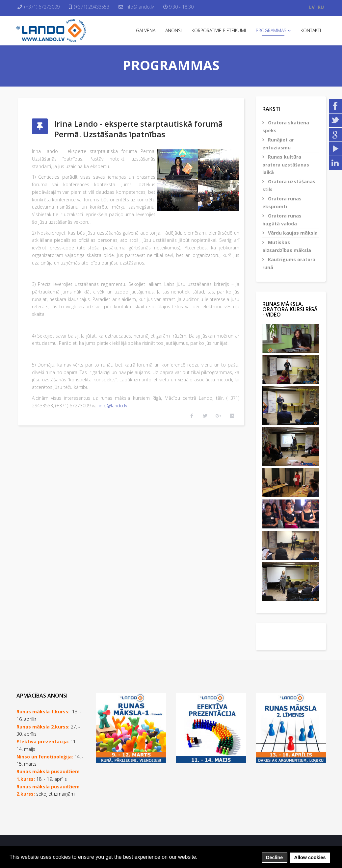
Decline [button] (274, 857)
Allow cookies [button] (310, 857)
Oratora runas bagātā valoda (282, 220)
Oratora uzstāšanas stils (289, 185)
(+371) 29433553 (95, 7)
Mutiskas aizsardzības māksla (287, 246)
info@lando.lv (145, 7)
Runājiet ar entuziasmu (278, 144)
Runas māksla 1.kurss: (43, 712)
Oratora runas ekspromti (282, 203)
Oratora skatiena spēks (286, 127)
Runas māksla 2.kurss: (43, 727)
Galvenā (146, 30)
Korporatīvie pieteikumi (219, 30)
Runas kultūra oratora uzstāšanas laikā (286, 165)
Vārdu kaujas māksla (292, 233)
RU (321, 7)
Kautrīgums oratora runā (289, 263)
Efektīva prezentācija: (43, 741)
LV (312, 7)
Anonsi (173, 30)
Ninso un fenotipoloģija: (45, 757)
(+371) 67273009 (44, 7)
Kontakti (311, 30)
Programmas (271, 30)
